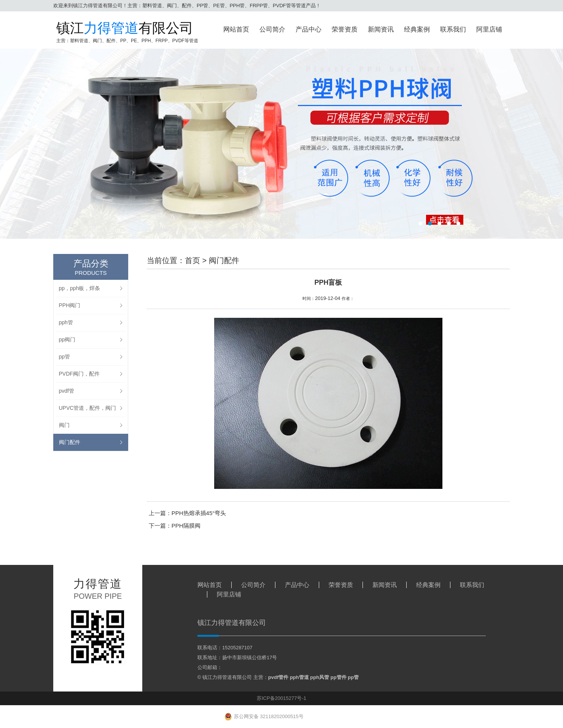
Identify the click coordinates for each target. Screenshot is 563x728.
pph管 (66, 322)
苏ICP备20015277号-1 (281, 698)
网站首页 (236, 29)
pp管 (65, 357)
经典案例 (417, 29)
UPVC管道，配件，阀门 (88, 408)
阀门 (64, 425)
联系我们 (453, 29)
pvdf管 (67, 391)
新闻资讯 (381, 29)
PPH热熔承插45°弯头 (199, 513)
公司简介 (272, 29)
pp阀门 (67, 339)
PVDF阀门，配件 (79, 374)
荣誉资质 (345, 29)
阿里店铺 (489, 29)
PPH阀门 (70, 305)
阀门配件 (70, 442)
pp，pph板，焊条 (80, 288)
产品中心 (309, 29)
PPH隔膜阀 (186, 526)
